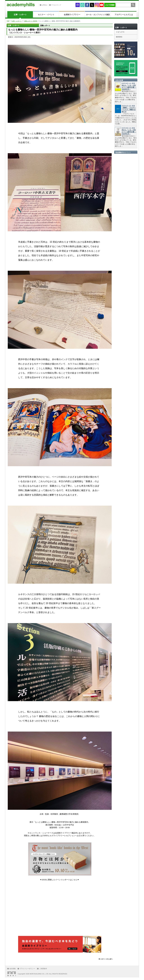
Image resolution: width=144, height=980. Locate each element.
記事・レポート (20, 15)
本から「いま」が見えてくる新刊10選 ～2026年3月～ (129, 87)
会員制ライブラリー (72, 15)
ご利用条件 (43, 969)
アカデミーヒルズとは (124, 15)
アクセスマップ (56, 5)
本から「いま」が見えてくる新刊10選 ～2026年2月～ (129, 132)
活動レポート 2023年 (31, 21)
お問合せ (45, 5)
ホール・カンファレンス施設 (98, 15)
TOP (8, 21)
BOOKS (119, 37)
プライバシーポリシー (27, 969)
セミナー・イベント (46, 15)
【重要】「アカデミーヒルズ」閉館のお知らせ (129, 110)
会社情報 (13, 969)
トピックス (120, 32)
